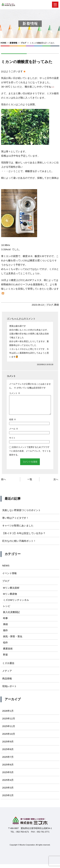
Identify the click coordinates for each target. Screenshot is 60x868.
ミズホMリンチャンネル (16, 604)
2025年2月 (8, 799)
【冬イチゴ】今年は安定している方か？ (24, 537)
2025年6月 (8, 768)
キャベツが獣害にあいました (18, 529)
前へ (4, 483)
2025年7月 (8, 761)
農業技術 (8, 652)
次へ (56, 483)
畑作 (5, 634)
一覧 (30, 483)
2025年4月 (8, 784)
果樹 (56, 305)
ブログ (23, 43)
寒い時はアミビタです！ (15, 522)
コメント (15, 393)
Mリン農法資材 (11, 592)
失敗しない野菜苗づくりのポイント (21, 514)
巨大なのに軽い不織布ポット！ (19, 545)
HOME (4, 43)
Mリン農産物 (10, 598)
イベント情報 (9, 577)
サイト (12, 442)
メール (14, 433)
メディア (7, 675)
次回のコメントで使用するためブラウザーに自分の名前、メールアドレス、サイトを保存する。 (30, 455)
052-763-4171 (23, 836)
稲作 (5, 646)
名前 (13, 423)
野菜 (5, 658)
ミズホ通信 (8, 667)
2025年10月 (9, 738)
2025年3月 (8, 791)
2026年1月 (8, 715)
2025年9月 (8, 745)
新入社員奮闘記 (11, 616)
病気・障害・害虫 (13, 640)
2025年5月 (8, 776)
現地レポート (9, 690)
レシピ (7, 610)
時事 (5, 622)
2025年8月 (8, 753)
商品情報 (7, 682)
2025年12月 (9, 722)
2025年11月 (9, 730)
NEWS (6, 569)
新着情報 (13, 43)
